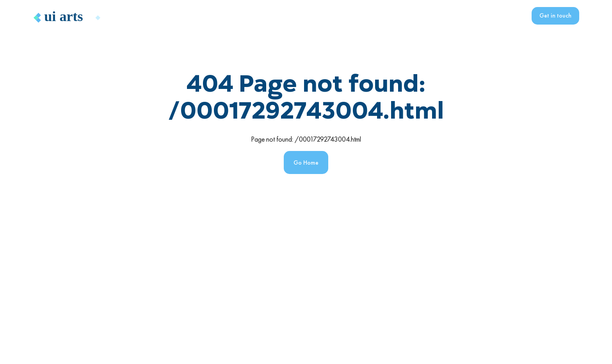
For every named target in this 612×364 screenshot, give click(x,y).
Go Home (306, 162)
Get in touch (555, 15)
